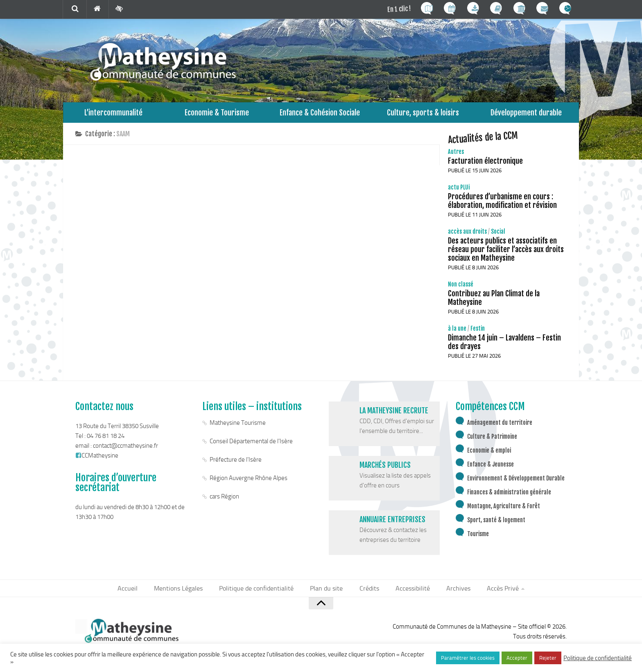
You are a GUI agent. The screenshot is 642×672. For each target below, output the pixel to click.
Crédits (368, 593)
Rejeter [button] (548, 658)
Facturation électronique (485, 165)
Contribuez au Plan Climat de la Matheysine (494, 302)
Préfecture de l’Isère (236, 464)
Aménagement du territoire (500, 427)
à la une (457, 333)
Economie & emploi (489, 454)
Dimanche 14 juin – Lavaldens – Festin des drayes (504, 346)
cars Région (224, 501)
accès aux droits (467, 236)
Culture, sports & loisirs (423, 114)
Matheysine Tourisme (238, 427)
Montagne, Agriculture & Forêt (504, 510)
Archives (451, 593)
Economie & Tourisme (217, 114)
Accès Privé (493, 593)
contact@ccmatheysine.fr (125, 450)
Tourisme (478, 538)
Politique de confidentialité (261, 593)
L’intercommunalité (114, 114)
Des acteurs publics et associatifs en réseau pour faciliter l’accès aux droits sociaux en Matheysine (506, 253)
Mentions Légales (186, 593)
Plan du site (328, 593)
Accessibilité (408, 593)
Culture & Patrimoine (492, 441)
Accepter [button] (517, 658)
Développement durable (526, 114)
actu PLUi (459, 191)
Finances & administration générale (509, 496)
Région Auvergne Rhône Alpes (249, 482)
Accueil (137, 593)
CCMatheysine (97, 460)
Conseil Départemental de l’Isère (251, 445)
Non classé (461, 288)
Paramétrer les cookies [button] (468, 658)
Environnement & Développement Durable (516, 482)
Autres (456, 156)
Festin (478, 333)
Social (498, 236)
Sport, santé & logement (496, 524)
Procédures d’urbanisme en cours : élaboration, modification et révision (502, 205)
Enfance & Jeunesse (491, 468)
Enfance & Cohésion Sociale (320, 114)
